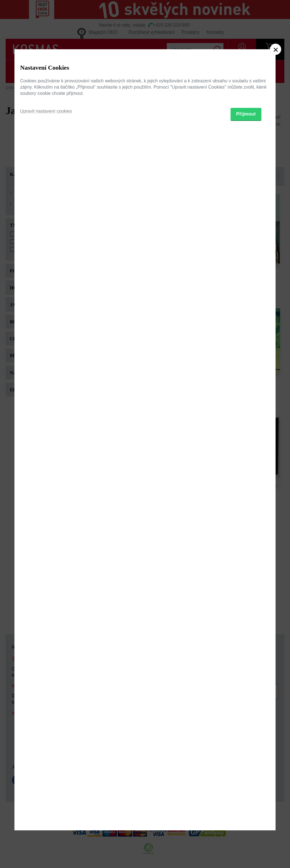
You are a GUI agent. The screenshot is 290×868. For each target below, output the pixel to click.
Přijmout (246, 466)
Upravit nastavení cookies (46, 463)
